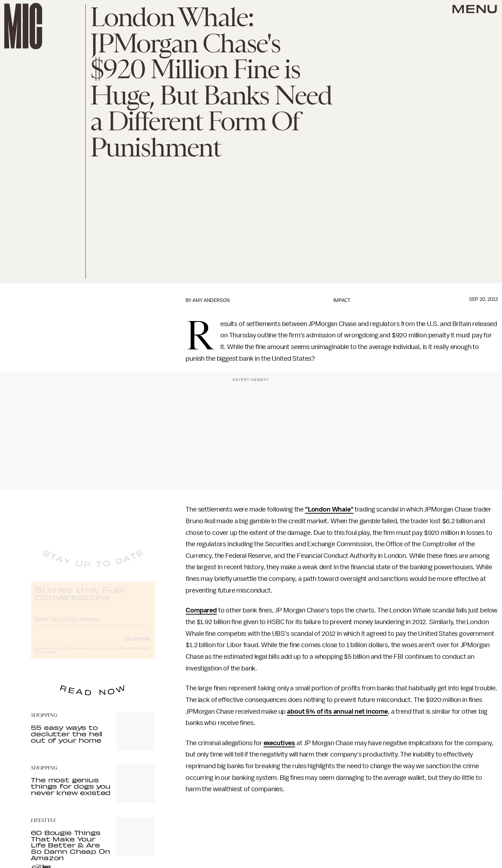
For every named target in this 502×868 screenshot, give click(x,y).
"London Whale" (329, 509)
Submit (137, 644)
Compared (201, 610)
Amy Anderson (211, 300)
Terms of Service (130, 654)
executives (279, 743)
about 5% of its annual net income (337, 712)
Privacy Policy (45, 658)
